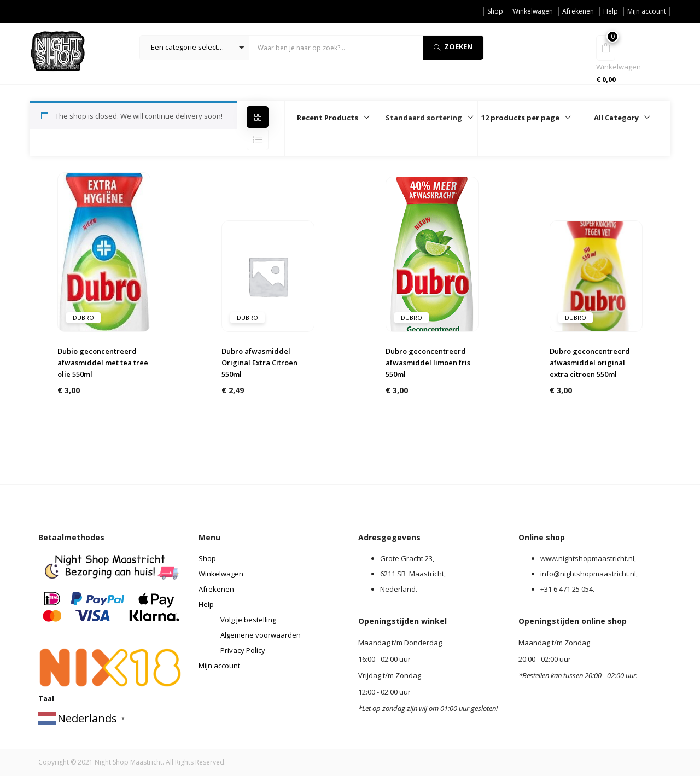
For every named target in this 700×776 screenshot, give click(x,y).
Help (611, 11)
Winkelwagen (533, 11)
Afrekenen (578, 11)
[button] (195, 48)
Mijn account (647, 11)
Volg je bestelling (248, 620)
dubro (83, 317)
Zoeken (453, 46)
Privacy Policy (243, 650)
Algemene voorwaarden (261, 635)
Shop (495, 11)
